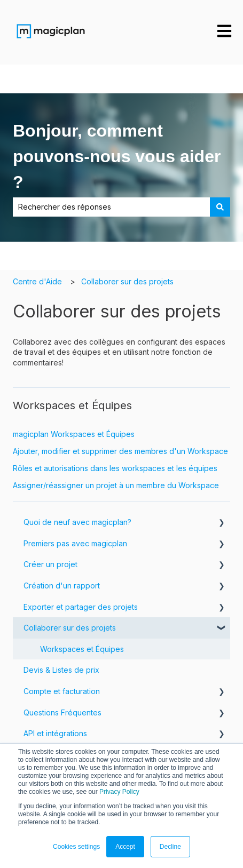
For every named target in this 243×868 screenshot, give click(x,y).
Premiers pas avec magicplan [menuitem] (75, 543)
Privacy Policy (119, 792)
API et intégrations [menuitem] (55, 733)
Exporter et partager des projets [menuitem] (81, 607)
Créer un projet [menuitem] (50, 564)
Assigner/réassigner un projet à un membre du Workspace (116, 485)
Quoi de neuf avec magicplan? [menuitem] (77, 522)
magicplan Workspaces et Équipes (74, 434)
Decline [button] (170, 847)
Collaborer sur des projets (127, 281)
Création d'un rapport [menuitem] (62, 586)
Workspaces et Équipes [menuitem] (82, 649)
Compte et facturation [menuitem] (62, 691)
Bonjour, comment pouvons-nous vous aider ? (117, 156)
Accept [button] (125, 847)
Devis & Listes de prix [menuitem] (61, 670)
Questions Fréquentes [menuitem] (62, 712)
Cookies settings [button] (76, 847)
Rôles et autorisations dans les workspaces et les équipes (115, 468)
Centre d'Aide (37, 281)
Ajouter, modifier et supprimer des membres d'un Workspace (120, 451)
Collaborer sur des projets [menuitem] (70, 628)
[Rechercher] (220, 207)
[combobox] (111, 207)
